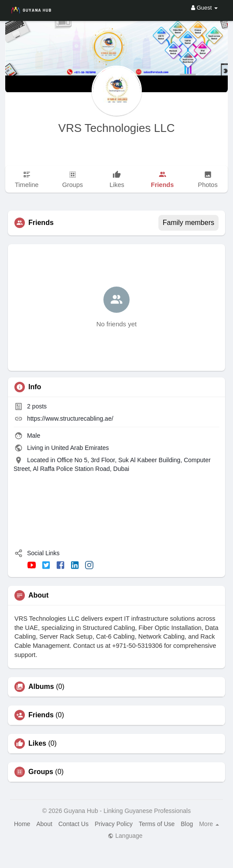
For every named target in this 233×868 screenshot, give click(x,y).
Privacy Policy (114, 824)
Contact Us (74, 824)
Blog (187, 824)
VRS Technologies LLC (117, 128)
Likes (37, 744)
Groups (41, 772)
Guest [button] (204, 8)
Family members (188, 223)
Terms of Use (157, 824)
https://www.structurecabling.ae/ (70, 418)
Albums (41, 687)
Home (22, 824)
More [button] (209, 824)
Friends (41, 715)
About (44, 824)
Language (125, 836)
